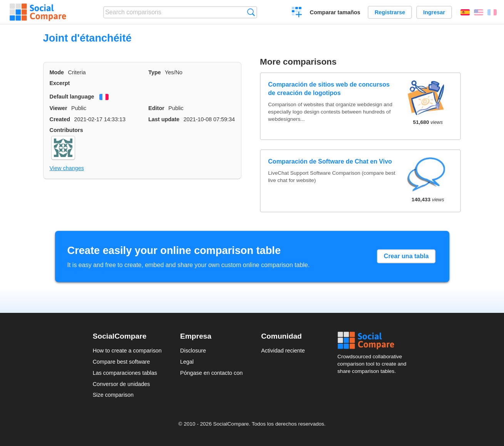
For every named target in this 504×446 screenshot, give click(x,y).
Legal (187, 362)
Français (492, 12)
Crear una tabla (406, 256)
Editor (156, 108)
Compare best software (121, 362)
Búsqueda (251, 12)
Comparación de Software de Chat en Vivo (330, 161)
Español (465, 12)
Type (155, 72)
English (479, 12)
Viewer (59, 108)
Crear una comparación (297, 13)
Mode (57, 72)
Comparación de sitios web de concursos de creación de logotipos (329, 89)
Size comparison (113, 395)
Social (374, 341)
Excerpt (60, 83)
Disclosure (193, 351)
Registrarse (390, 12)
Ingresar (434, 12)
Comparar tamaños (335, 12)
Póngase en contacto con (211, 373)
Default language (72, 97)
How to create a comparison (127, 351)
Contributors (66, 130)
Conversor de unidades (121, 384)
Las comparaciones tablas (125, 373)
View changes (67, 168)
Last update (164, 119)
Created (60, 119)
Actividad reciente (283, 351)
